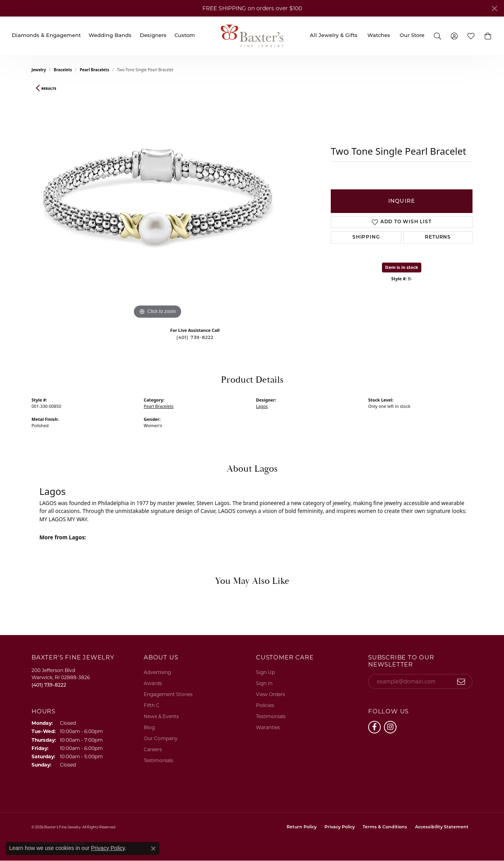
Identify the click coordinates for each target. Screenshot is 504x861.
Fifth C (152, 705)
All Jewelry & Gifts (334, 36)
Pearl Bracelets (95, 70)
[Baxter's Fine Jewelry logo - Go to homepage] (252, 36)
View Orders (271, 694)
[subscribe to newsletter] (461, 681)
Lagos (262, 406)
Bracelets (63, 70)
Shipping (366, 237)
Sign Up (265, 672)
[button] (437, 36)
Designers (153, 36)
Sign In (264, 683)
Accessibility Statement (442, 827)
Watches (379, 36)
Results (49, 89)
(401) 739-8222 (195, 338)
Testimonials (158, 760)
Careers (153, 749)
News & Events (161, 716)
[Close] (494, 8)
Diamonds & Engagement (46, 36)
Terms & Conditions (385, 827)
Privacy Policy (340, 827)
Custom (185, 36)
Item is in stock (402, 267)
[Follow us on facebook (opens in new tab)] (374, 727)
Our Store (412, 36)
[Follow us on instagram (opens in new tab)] (390, 727)
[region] (157, 203)
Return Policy (302, 827)
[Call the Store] (49, 685)
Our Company (161, 738)
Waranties (268, 727)
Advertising (157, 672)
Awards (153, 683)
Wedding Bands (110, 36)
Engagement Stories (168, 694)
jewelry (39, 70)
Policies (265, 705)
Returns (438, 237)
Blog (149, 727)
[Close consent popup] (153, 848)
